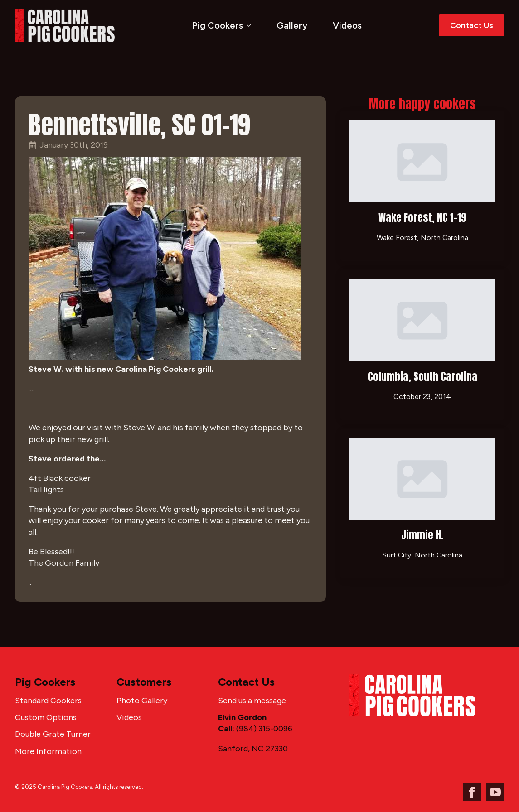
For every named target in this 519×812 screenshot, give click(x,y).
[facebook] (472, 792)
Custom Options (46, 717)
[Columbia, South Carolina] (422, 320)
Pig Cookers (217, 25)
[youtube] (495, 792)
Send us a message (252, 701)
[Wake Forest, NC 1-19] (422, 161)
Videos (347, 25)
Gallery (292, 25)
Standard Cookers (48, 701)
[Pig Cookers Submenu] (251, 25)
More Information (48, 751)
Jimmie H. (422, 535)
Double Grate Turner (53, 734)
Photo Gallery (142, 701)
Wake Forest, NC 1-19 (422, 218)
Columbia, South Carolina (422, 377)
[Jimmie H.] (422, 479)
